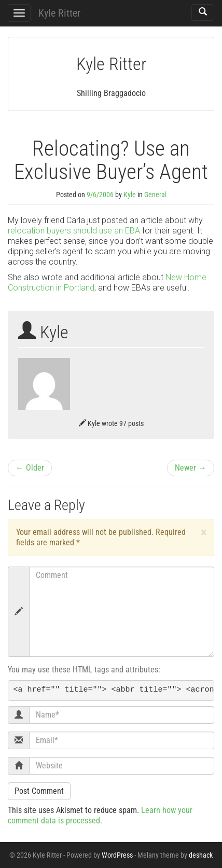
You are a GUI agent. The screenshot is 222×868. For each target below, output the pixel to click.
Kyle (130, 195)
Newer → (191, 468)
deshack (201, 855)
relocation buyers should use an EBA (74, 231)
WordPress (117, 855)
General (155, 195)
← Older (30, 468)
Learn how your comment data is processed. (100, 815)
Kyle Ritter (59, 13)
